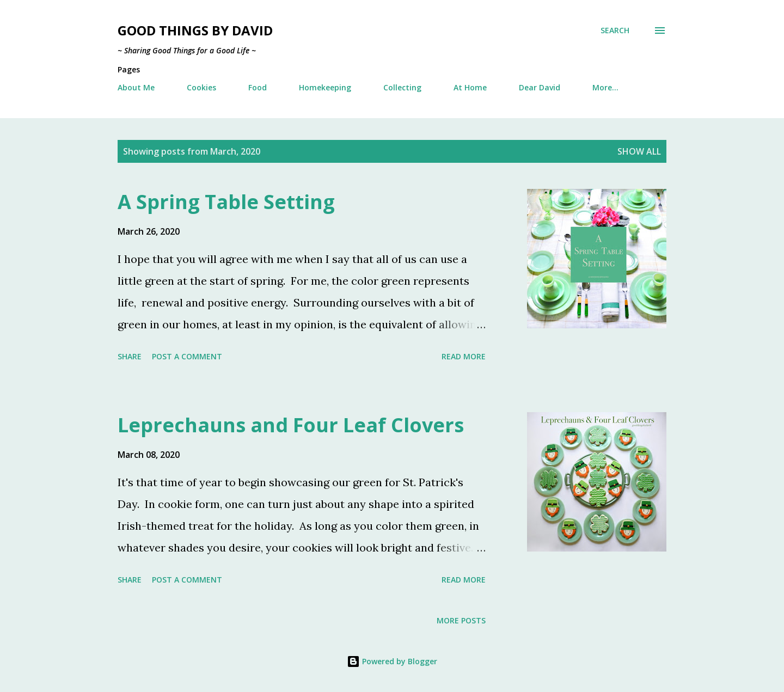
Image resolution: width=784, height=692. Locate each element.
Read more (464, 356)
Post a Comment (187, 356)
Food (258, 87)
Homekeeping (325, 87)
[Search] (615, 30)
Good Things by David (195, 30)
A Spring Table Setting (226, 202)
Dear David (540, 87)
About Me (136, 87)
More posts (461, 620)
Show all (639, 151)
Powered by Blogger (392, 661)
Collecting (402, 87)
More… (605, 87)
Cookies (201, 87)
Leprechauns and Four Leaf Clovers (291, 425)
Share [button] (130, 356)
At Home (470, 87)
